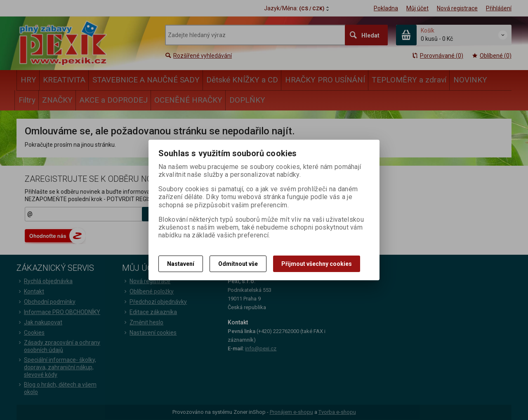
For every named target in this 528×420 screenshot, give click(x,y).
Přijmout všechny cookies (317, 264)
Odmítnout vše (238, 264)
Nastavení (181, 264)
